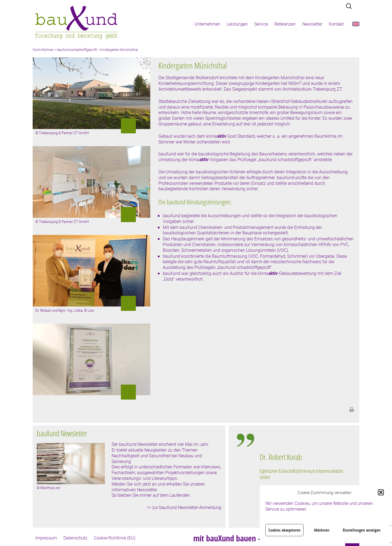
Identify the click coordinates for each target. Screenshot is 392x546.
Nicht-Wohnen (43, 50)
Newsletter (312, 24)
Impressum (46, 538)
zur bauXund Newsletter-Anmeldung (187, 507)
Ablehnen (322, 530)
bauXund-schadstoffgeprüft (77, 50)
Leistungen (237, 24)
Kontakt (336, 24)
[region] (303, 481)
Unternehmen (207, 24)
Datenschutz (75, 538)
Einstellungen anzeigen (362, 530)
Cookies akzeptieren (284, 530)
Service (261, 24)
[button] (381, 492)
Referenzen (285, 24)
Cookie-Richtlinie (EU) (115, 538)
